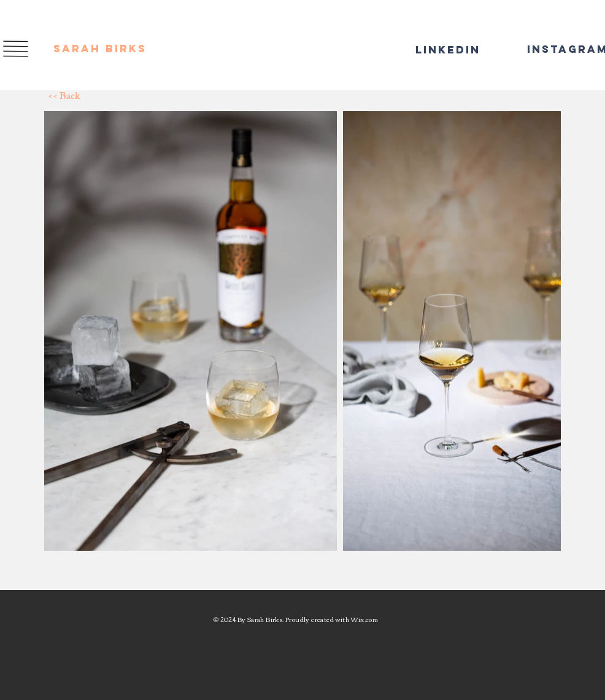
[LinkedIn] (441, 50)
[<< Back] (91, 98)
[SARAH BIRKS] (103, 49)
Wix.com (364, 619)
